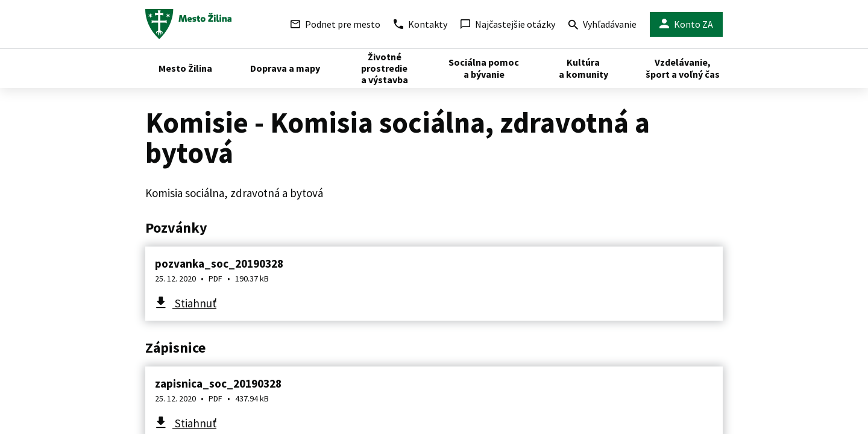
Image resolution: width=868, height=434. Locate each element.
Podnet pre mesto (335, 24)
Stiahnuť (194, 303)
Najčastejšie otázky (508, 24)
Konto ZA (686, 24)
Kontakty (420, 24)
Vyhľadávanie (602, 26)
